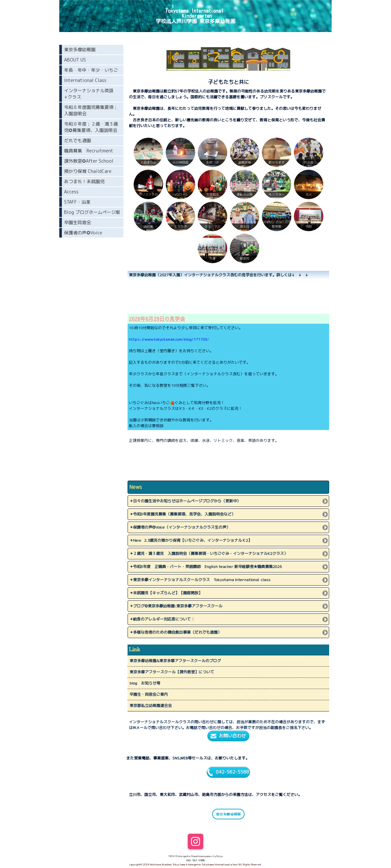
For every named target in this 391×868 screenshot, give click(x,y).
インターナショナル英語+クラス (89, 94)
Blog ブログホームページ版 (92, 212)
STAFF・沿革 (77, 202)
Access (71, 192)
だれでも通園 (78, 140)
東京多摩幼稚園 (228, 814)
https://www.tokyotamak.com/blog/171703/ (169, 339)
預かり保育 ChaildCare (88, 171)
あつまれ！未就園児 (84, 181)
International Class (85, 80)
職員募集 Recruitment (89, 151)
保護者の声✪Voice (83, 233)
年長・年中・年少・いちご (91, 70)
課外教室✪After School (89, 161)
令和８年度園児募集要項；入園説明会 (91, 110)
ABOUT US (75, 60)
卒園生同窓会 (78, 222)
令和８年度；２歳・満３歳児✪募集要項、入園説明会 (91, 127)
